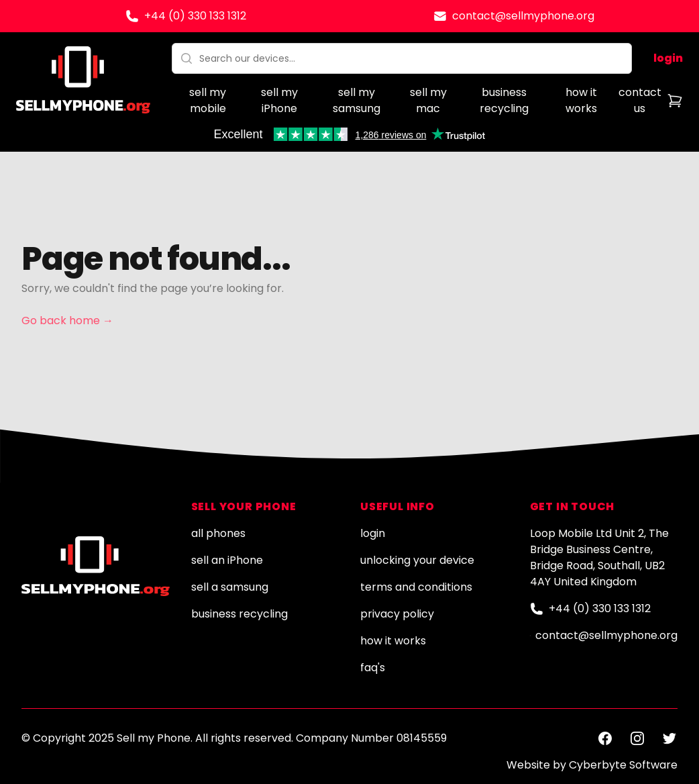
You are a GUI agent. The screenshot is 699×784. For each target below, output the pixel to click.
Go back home (67, 321)
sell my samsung (357, 100)
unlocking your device (417, 560)
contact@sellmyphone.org (523, 16)
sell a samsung (230, 587)
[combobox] (402, 58)
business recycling (504, 100)
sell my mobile (208, 100)
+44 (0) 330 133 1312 (195, 16)
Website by (592, 765)
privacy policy (397, 614)
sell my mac (428, 100)
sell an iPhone (227, 560)
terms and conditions (416, 587)
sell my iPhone (279, 100)
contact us (640, 100)
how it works (581, 100)
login (668, 58)
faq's (373, 668)
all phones (218, 533)
